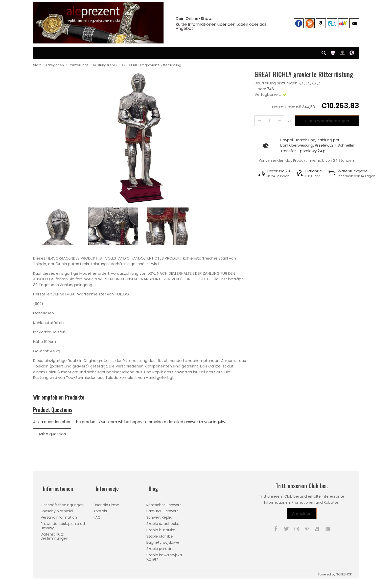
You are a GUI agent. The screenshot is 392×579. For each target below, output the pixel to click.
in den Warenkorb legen (326, 121)
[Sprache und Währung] (352, 53)
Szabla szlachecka (163, 522)
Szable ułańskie (160, 534)
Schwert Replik (159, 516)
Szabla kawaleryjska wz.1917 (164, 555)
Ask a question (52, 437)
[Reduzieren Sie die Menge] (277, 121)
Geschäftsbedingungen (62, 503)
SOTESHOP (344, 572)
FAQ (97, 516)
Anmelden (302, 517)
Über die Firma (106, 503)
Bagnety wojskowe (163, 541)
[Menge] (268, 121)
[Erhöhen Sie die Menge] (259, 121)
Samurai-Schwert (162, 509)
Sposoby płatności (57, 509)
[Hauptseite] (98, 23)
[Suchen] (324, 53)
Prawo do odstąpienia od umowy (63, 524)
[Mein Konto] (342, 53)
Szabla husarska (161, 528)
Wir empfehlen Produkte (64, 398)
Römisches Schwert (164, 503)
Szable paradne (160, 547)
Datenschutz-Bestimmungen (54, 534)
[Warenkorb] (333, 53)
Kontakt (100, 509)
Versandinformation (59, 516)
